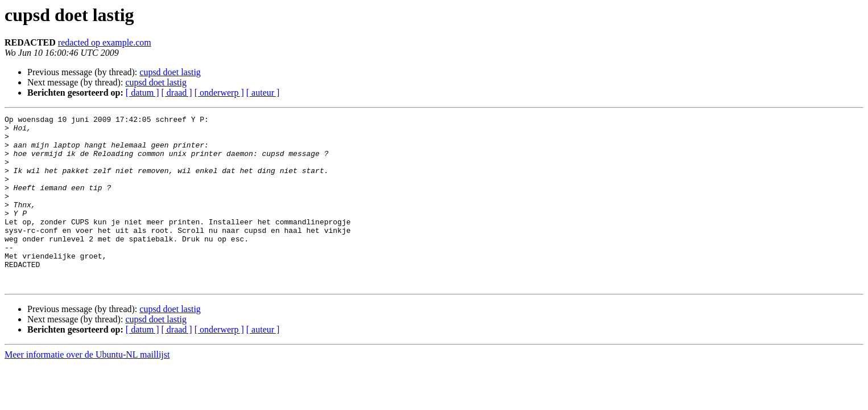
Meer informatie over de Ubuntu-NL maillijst (87, 389)
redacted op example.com (105, 42)
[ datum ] (142, 93)
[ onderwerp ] (219, 93)
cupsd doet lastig (170, 72)
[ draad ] (177, 93)
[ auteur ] (263, 93)
